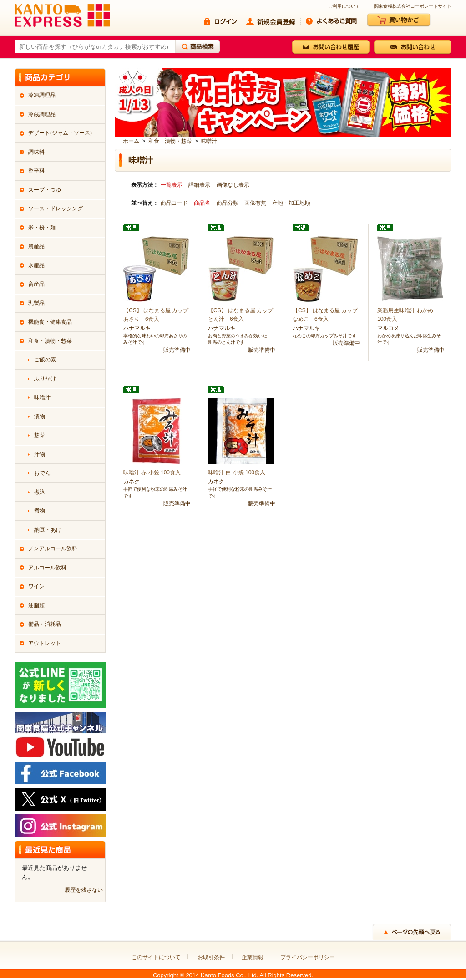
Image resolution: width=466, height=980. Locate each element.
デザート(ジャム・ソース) (60, 133)
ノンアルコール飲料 (53, 548)
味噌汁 (209, 141)
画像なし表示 (233, 185)
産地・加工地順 (291, 203)
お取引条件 (211, 957)
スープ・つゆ (45, 190)
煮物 (40, 511)
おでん (42, 473)
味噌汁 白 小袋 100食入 (237, 472)
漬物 (40, 416)
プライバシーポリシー (308, 957)
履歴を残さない (84, 890)
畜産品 (36, 284)
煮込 (40, 492)
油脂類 (36, 605)
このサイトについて (156, 957)
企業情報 (253, 957)
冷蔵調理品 (42, 114)
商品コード (175, 203)
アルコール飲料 (47, 568)
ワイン (36, 586)
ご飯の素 (45, 360)
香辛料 (36, 171)
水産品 (36, 265)
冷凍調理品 (42, 95)
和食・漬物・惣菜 (170, 141)
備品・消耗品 (45, 624)
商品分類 (228, 203)
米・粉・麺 (42, 228)
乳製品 (36, 303)
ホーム (131, 141)
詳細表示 (199, 185)
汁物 (40, 454)
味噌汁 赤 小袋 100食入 (152, 472)
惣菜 (40, 435)
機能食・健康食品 (50, 322)
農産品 (36, 246)
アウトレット (45, 643)
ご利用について (344, 6)
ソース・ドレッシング (56, 208)
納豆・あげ (48, 530)
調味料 (36, 152)
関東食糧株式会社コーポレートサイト (413, 6)
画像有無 (256, 203)
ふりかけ (45, 379)
